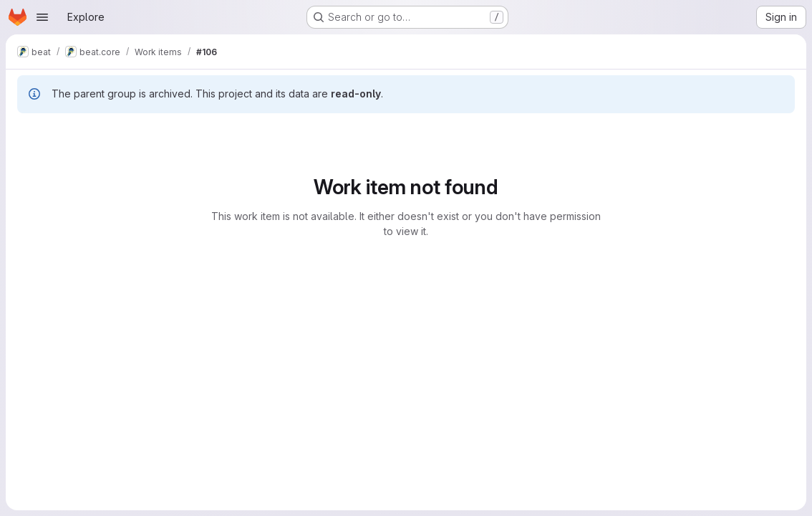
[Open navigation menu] (42, 17)
